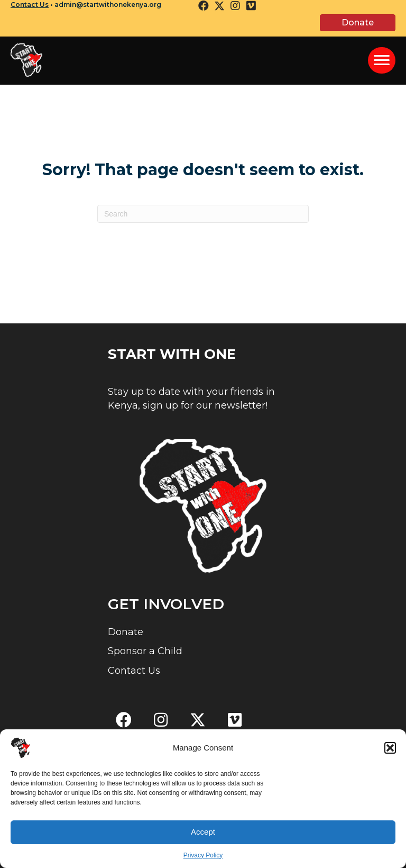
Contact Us (30, 4)
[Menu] (382, 60)
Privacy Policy (203, 860)
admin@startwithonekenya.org (108, 4)
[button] (390, 752)
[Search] (203, 214)
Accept (203, 837)
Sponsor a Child (145, 651)
